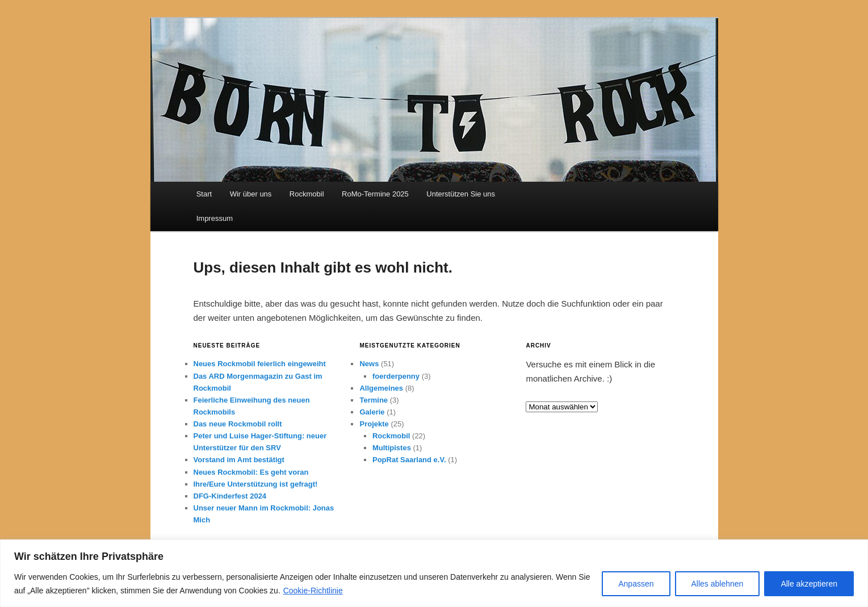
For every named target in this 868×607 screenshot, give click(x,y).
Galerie (372, 412)
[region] (434, 573)
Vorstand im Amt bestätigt (239, 460)
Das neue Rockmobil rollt (238, 424)
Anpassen (636, 584)
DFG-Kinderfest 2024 (230, 496)
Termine (374, 400)
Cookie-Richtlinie (313, 591)
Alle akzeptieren (809, 584)
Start (204, 194)
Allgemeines (381, 388)
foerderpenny (396, 376)
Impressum (215, 218)
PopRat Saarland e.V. (409, 460)
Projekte (374, 424)
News (369, 364)
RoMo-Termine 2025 (375, 194)
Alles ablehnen (718, 584)
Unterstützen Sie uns (461, 194)
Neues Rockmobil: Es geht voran (251, 472)
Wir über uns (251, 194)
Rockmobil (307, 194)
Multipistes (392, 448)
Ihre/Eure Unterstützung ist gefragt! (256, 484)
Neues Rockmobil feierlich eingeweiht (260, 364)
